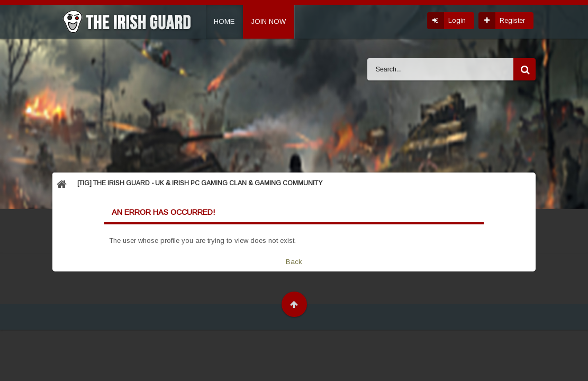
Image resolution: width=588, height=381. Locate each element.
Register (512, 20)
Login (457, 20)
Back (294, 262)
